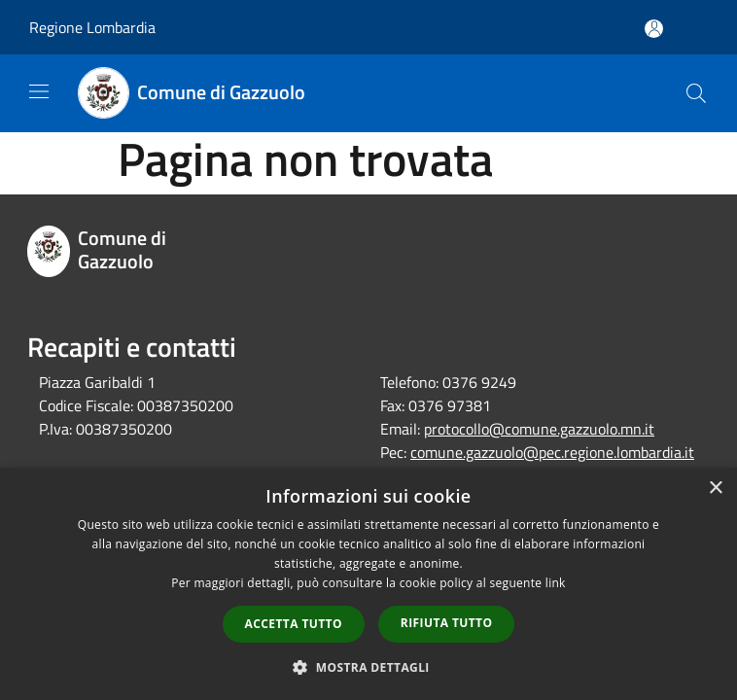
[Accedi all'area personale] (654, 29)
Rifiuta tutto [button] (447, 623)
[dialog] (368, 584)
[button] (368, 667)
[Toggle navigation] (39, 91)
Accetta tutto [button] (294, 624)
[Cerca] (696, 93)
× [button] (715, 489)
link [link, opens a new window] (556, 583)
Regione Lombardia (92, 27)
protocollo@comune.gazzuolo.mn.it (539, 429)
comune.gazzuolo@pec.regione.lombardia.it (552, 452)
